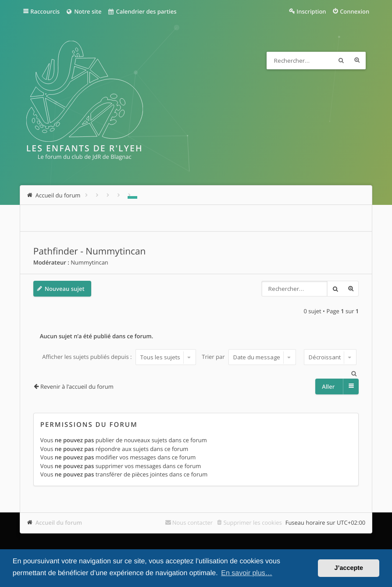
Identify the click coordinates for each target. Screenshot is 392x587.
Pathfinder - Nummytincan (90, 251)
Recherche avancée (357, 61)
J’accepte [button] (349, 568)
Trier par (249, 357)
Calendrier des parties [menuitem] (142, 11)
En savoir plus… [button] (247, 573)
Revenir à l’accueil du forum (77, 387)
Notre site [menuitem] (84, 11)
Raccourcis (45, 11)
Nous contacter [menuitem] (193, 523)
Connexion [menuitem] (355, 11)
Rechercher (341, 61)
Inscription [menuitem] (311, 11)
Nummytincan (89, 262)
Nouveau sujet (65, 289)
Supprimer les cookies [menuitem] (252, 523)
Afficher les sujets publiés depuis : (119, 357)
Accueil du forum (59, 523)
